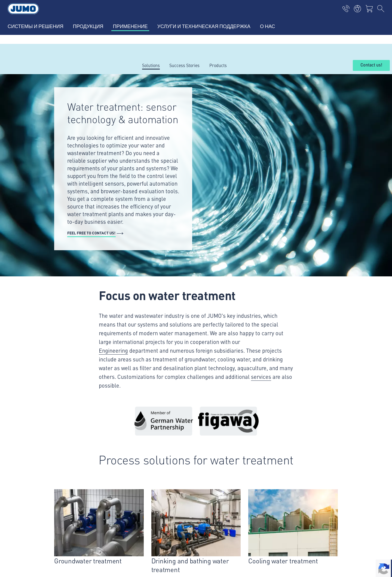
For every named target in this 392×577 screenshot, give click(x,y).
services (261, 377)
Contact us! (371, 65)
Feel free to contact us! (91, 233)
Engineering (113, 350)
